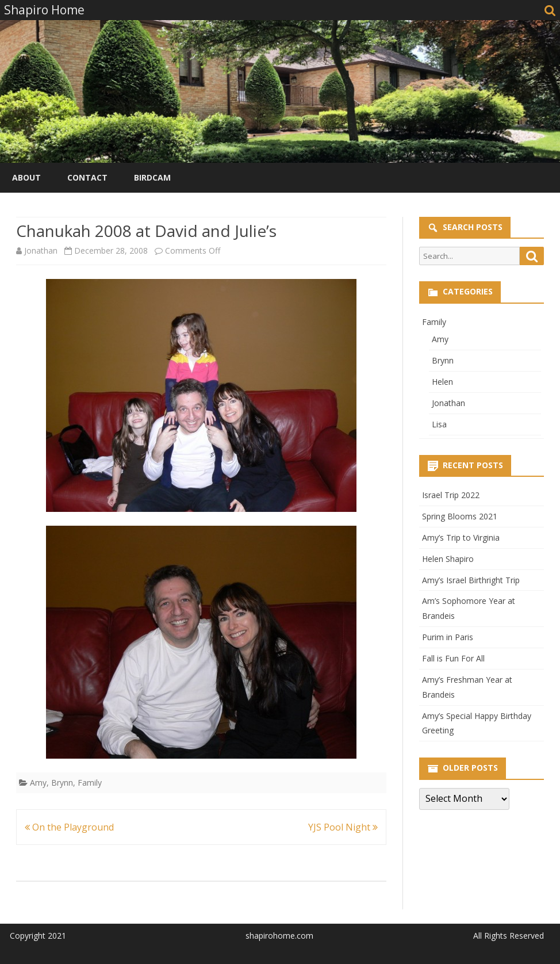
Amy (38, 783)
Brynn (62, 783)
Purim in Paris (448, 637)
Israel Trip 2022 (451, 495)
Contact (87, 177)
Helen (442, 382)
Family (90, 783)
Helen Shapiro (448, 559)
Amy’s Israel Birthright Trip (471, 580)
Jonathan (41, 250)
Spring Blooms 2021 (460, 516)
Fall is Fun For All (453, 658)
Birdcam (152, 177)
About (26, 177)
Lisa (439, 424)
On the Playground (69, 827)
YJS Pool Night (343, 827)
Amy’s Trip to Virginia (461, 538)
